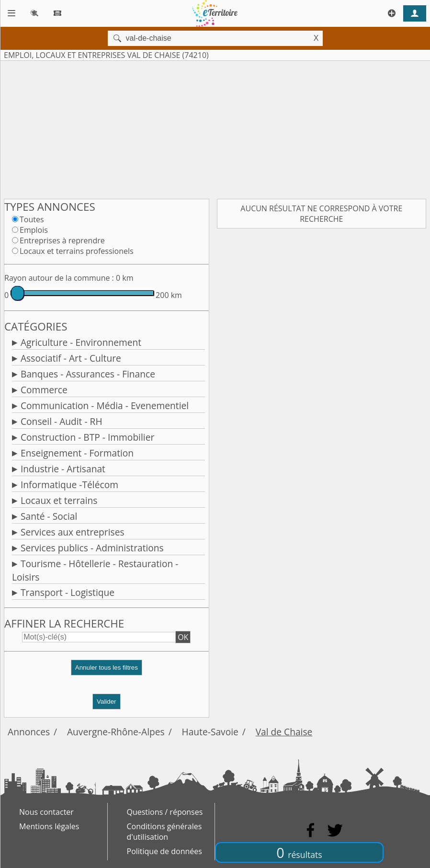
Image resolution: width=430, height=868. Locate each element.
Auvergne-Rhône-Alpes (116, 732)
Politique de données (164, 851)
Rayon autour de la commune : (59, 278)
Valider (107, 702)
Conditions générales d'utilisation (164, 832)
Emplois (34, 230)
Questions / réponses (165, 812)
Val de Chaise (284, 732)
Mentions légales (49, 826)
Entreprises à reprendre (62, 240)
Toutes (32, 219)
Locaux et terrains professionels (77, 251)
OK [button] (183, 637)
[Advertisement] (215, 128)
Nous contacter (46, 812)
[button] (107, 671)
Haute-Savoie (210, 732)
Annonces (29, 732)
